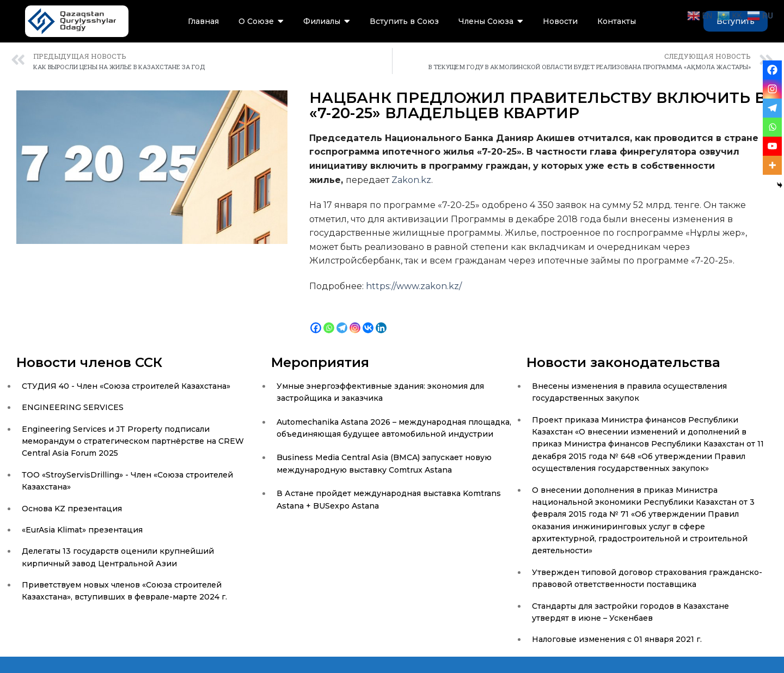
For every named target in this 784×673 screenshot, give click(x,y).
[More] (772, 165)
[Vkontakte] (368, 319)
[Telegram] (342, 319)
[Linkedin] (381, 319)
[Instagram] (355, 319)
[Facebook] (316, 319)
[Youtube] (772, 146)
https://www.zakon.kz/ (414, 286)
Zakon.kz (411, 180)
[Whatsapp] (329, 319)
